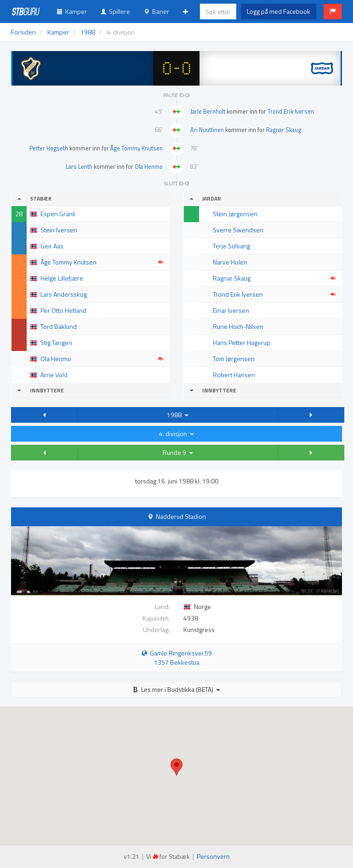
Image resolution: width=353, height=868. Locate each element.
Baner (157, 11)
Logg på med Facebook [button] (279, 11)
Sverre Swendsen (238, 230)
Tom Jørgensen (234, 359)
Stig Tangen (56, 342)
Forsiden (23, 32)
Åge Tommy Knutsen (137, 148)
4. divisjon (176, 434)
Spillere (115, 11)
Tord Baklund (59, 326)
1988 (178, 415)
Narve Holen (230, 262)
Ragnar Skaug (284, 130)
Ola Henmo (149, 167)
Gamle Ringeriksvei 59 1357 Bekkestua (177, 658)
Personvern (213, 856)
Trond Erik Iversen (291, 112)
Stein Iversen (59, 230)
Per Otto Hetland (63, 310)
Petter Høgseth (49, 148)
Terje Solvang (231, 246)
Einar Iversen (231, 310)
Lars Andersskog (64, 294)
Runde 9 (178, 452)
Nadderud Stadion (181, 516)
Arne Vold (54, 375)
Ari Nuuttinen (207, 130)
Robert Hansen (234, 375)
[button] (333, 11)
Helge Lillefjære (62, 278)
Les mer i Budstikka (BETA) (176, 689)
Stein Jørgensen (235, 214)
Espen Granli (58, 214)
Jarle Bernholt (208, 112)
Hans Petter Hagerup (242, 342)
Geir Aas (52, 246)
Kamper (72, 11)
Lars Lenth (79, 167)
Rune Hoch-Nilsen (238, 326)
